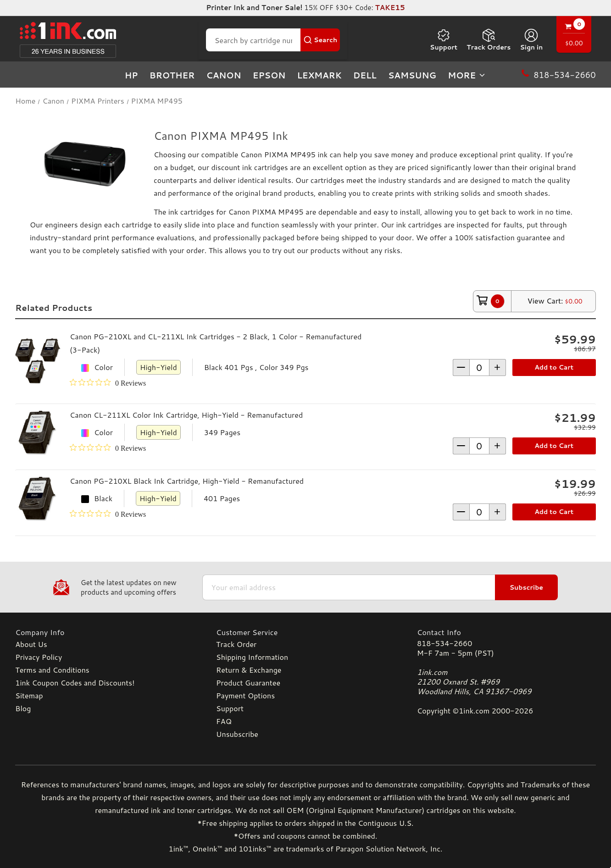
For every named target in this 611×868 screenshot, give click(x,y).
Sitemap (29, 695)
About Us (31, 644)
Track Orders (489, 40)
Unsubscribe (237, 734)
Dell (365, 75)
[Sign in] (531, 40)
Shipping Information (252, 657)
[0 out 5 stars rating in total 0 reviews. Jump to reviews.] (108, 383)
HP (131, 75)
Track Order (236, 644)
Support (444, 40)
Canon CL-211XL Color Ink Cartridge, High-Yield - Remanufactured (186, 415)
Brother (172, 75)
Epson (269, 75)
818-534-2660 (444, 643)
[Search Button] (320, 40)
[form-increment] (479, 368)
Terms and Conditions (52, 670)
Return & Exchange (249, 670)
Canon (223, 75)
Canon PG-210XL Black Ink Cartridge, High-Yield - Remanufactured (187, 481)
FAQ (224, 721)
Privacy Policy (39, 657)
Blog (23, 708)
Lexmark (319, 75)
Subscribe (526, 587)
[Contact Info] (506, 632)
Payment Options (245, 695)
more (467, 75)
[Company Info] (105, 632)
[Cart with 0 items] (574, 36)
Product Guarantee (248, 683)
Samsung (412, 75)
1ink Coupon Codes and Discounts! (75, 683)
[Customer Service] (305, 632)
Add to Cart (554, 367)
